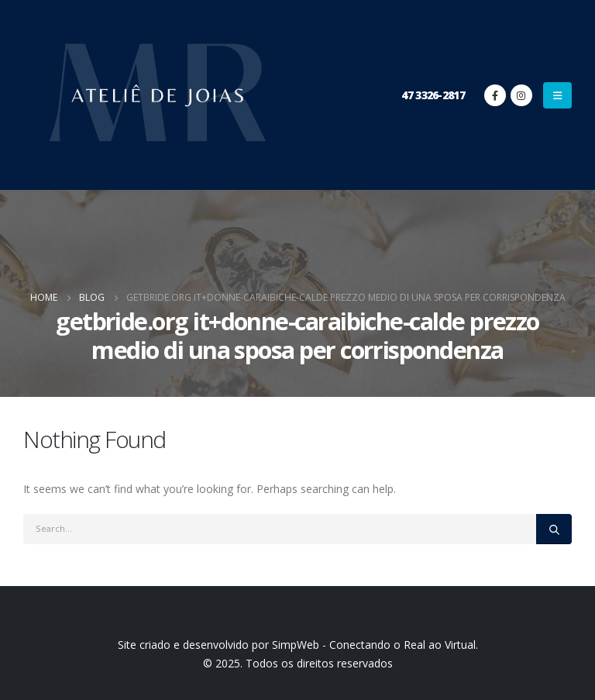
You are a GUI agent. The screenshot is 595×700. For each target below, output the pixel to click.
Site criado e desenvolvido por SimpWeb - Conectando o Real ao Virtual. (298, 645)
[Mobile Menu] (557, 95)
